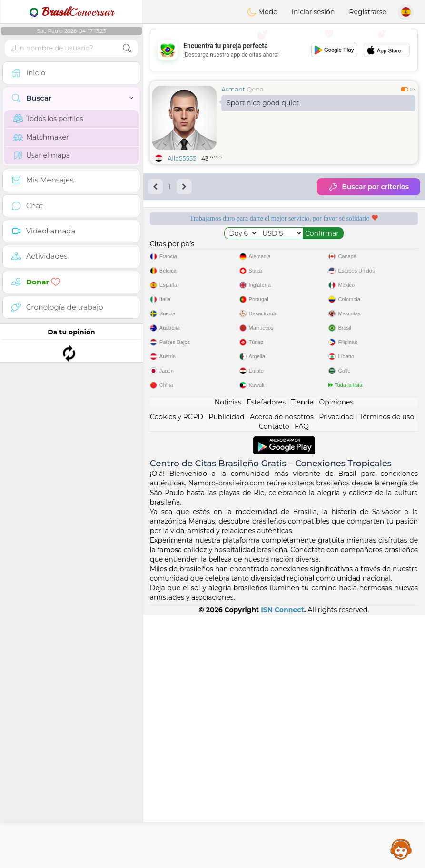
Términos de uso (387, 670)
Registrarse (368, 12)
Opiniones (336, 656)
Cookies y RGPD (177, 670)
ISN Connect (282, 863)
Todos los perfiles (48, 119)
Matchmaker (41, 137)
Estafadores (266, 656)
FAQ (302, 680)
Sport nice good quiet (263, 103)
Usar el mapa (42, 155)
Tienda (302, 656)
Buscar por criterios (369, 187)
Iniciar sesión (313, 12)
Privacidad (336, 670)
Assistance (401, 849)
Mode (262, 12)
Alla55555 (182, 158)
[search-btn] (127, 48)
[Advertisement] (284, 50)
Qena (255, 89)
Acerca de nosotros (282, 670)
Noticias (228, 656)
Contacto (274, 680)
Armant (233, 89)
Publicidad (226, 670)
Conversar (71, 12)
